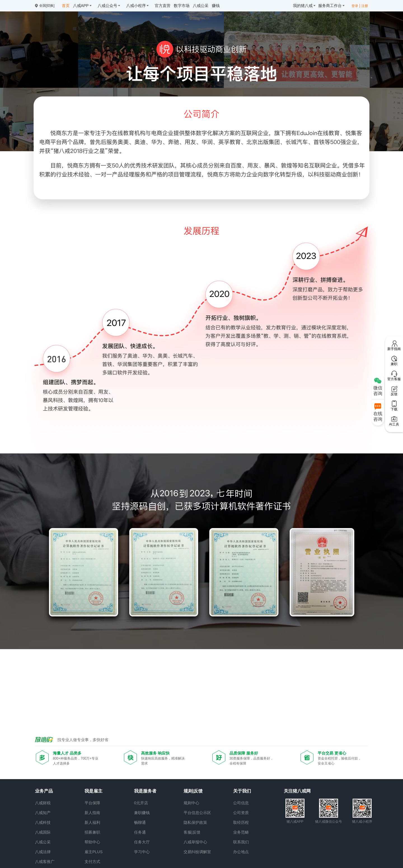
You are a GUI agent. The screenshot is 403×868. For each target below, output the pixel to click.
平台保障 (92, 803)
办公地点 (241, 852)
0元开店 (141, 803)
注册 (365, 6)
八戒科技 (43, 822)
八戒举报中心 (195, 842)
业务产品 (44, 791)
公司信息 (241, 803)
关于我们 (242, 791)
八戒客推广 (45, 862)
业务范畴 (241, 832)
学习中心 (142, 852)
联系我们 (241, 842)
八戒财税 (43, 803)
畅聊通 (140, 822)
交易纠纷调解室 (197, 852)
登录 (355, 6)
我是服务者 (145, 791)
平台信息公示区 (197, 813)
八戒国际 (43, 832)
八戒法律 (43, 852)
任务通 (140, 832)
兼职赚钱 (142, 813)
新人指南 (92, 813)
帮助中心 (92, 842)
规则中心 (191, 803)
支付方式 (92, 862)
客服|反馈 (192, 832)
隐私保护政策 (195, 822)
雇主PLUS (94, 852)
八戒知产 (43, 813)
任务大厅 (142, 842)
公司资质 (241, 813)
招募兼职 (92, 832)
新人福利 (92, 822)
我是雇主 (93, 791)
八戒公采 (43, 842)
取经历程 (241, 822)
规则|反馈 (193, 791)
